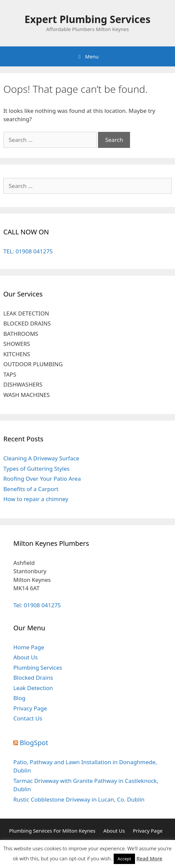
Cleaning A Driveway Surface (41, 458)
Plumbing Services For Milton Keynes (52, 831)
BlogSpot (34, 743)
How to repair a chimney (36, 499)
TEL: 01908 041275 (28, 251)
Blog (19, 698)
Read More (149, 858)
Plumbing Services (38, 668)
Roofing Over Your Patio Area (42, 479)
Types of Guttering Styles (36, 469)
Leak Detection (33, 688)
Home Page (29, 647)
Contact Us (28, 718)
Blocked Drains (33, 678)
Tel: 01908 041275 (37, 605)
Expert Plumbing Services (87, 19)
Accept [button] (124, 859)
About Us (25, 657)
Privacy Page (30, 708)
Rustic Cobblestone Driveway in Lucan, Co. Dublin (79, 799)
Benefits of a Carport (31, 489)
